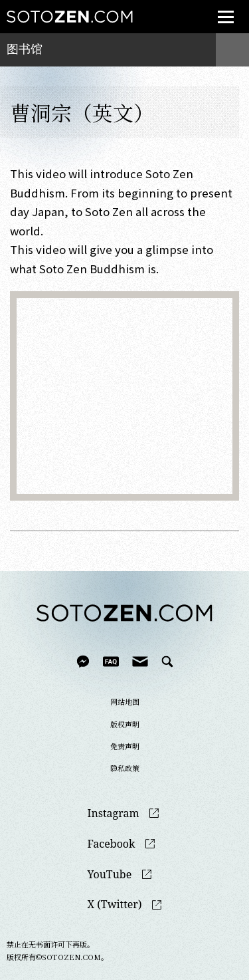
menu (221, 9)
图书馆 (25, 49)
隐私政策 (125, 768)
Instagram (114, 813)
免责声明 (125, 746)
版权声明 (125, 724)
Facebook (112, 844)
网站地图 (125, 701)
